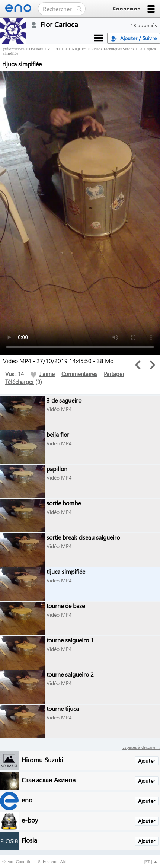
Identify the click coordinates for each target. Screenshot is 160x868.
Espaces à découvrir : (141, 747)
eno (27, 800)
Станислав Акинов (49, 780)
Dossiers (36, 49)
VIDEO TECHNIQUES (67, 49)
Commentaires (79, 374)
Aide (64, 862)
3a (140, 49)
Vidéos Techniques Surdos (112, 49)
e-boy (30, 820)
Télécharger (20, 382)
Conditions (25, 862)
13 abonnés (144, 25)
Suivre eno (48, 862)
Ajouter (147, 761)
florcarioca (16, 49)
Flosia (29, 840)
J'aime (43, 374)
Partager (114, 374)
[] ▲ (151, 862)
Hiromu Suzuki (42, 759)
